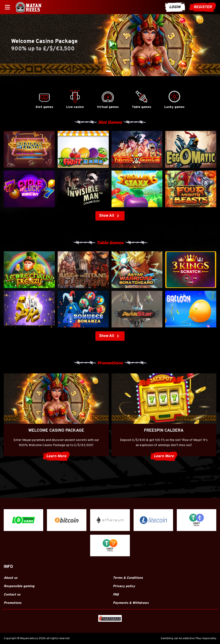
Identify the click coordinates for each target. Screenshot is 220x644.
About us (11, 578)
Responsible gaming (19, 586)
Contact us (12, 595)
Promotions (13, 603)
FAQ (116, 595)
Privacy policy (124, 586)
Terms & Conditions (128, 578)
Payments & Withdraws (131, 603)
